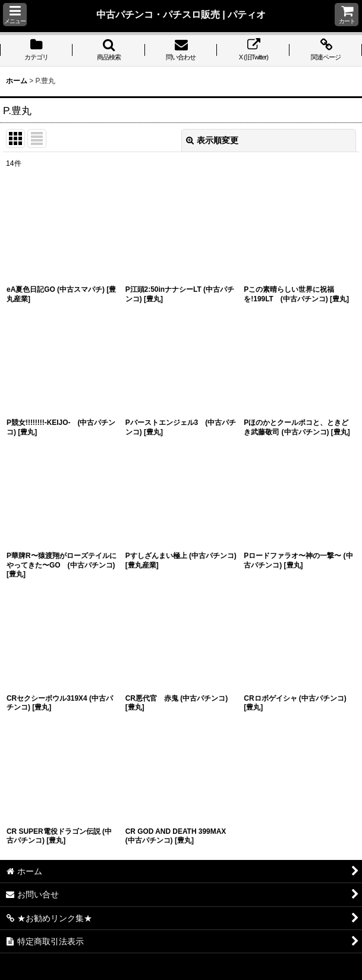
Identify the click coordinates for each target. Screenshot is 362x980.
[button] (15, 15)
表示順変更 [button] (212, 140)
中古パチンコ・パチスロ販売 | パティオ (181, 14)
